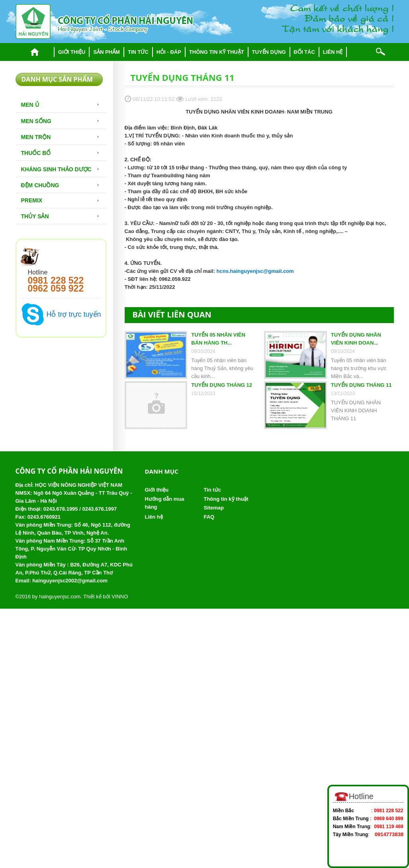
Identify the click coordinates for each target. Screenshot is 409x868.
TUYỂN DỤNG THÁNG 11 (361, 385)
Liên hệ (333, 52)
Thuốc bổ (36, 153)
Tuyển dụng (269, 52)
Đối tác (304, 52)
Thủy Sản (35, 216)
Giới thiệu (72, 52)
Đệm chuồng (40, 185)
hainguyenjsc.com (60, 597)
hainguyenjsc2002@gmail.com (70, 581)
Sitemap (214, 508)
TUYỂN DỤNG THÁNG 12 (222, 385)
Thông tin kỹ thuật (217, 52)
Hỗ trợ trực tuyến (74, 314)
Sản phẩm (107, 52)
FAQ (209, 517)
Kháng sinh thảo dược (56, 169)
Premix (32, 200)
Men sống (36, 121)
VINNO (120, 597)
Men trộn (36, 137)
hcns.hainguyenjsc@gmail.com (255, 271)
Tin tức (138, 52)
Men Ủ (30, 105)
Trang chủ (35, 52)
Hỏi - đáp (169, 52)
